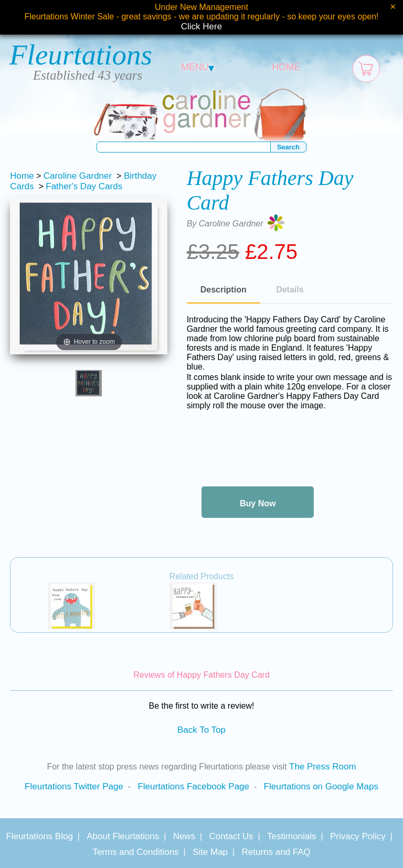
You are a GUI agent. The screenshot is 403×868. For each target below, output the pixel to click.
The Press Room (323, 767)
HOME (286, 67)
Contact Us (231, 836)
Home (22, 176)
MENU (198, 67)
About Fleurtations (123, 836)
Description (224, 290)
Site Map (210, 852)
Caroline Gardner (78, 176)
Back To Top (201, 730)
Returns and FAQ (276, 852)
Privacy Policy (358, 836)
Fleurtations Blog (39, 836)
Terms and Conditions (135, 852)
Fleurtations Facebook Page (193, 786)
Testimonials (292, 836)
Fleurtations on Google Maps (321, 786)
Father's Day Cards (84, 186)
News (184, 836)
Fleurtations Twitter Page (74, 786)
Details (290, 290)
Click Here (201, 26)
